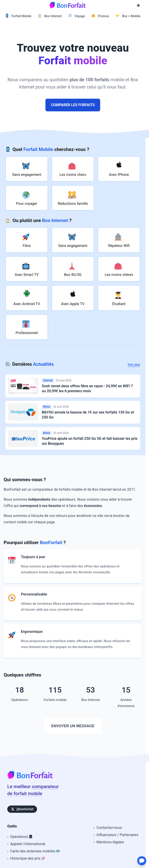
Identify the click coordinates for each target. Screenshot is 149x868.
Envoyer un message (73, 726)
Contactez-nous (109, 828)
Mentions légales (110, 842)
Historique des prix (28, 858)
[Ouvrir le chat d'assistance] (139, 858)
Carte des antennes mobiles (35, 851)
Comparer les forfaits (73, 105)
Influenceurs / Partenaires (117, 835)
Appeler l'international (28, 844)
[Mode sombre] (138, 5)
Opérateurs (21, 837)
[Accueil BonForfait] (30, 778)
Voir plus (134, 365)
